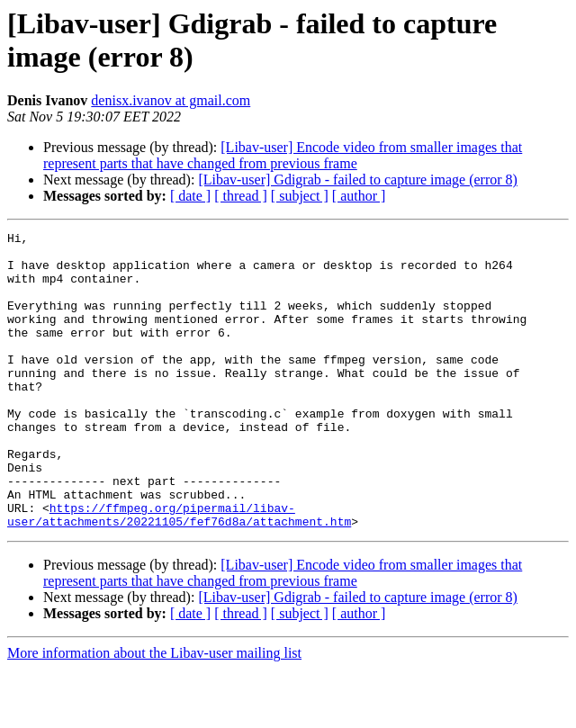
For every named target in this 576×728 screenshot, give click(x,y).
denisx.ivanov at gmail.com (171, 100)
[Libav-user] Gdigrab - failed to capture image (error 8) (358, 180)
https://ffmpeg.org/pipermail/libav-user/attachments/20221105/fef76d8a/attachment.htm (179, 572)
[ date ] (190, 196)
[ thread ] (241, 196)
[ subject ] (300, 196)
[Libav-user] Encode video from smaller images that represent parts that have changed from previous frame (283, 155)
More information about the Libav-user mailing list (154, 712)
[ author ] (359, 196)
